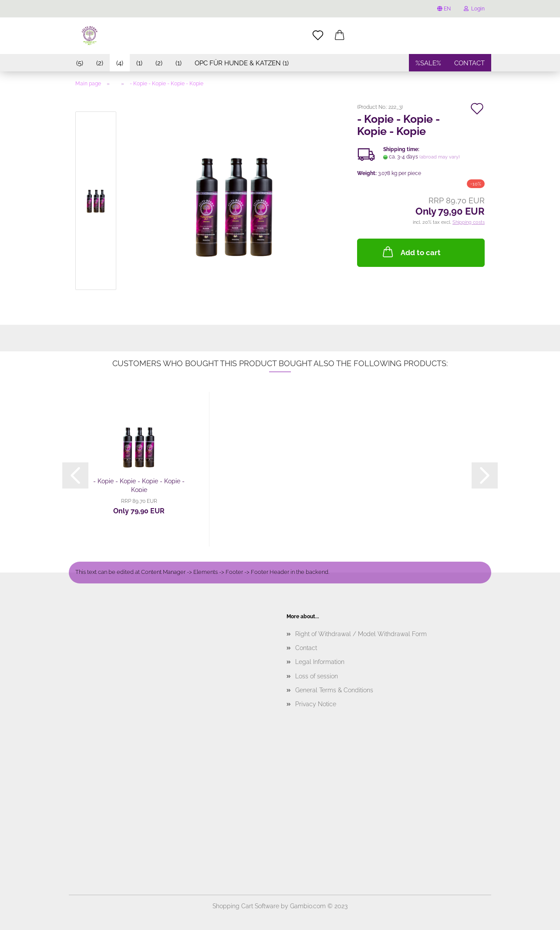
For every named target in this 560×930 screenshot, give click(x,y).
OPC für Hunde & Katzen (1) (242, 63)
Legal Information (320, 662)
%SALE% (428, 63)
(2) (100, 63)
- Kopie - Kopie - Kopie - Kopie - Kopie (139, 485)
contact (469, 63)
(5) (80, 63)
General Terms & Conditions (334, 690)
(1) (139, 63)
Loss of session (317, 676)
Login (474, 9)
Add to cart (411, 252)
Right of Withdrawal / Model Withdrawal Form (361, 634)
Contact (306, 648)
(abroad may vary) (440, 157)
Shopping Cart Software (246, 906)
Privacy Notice (316, 704)
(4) (120, 63)
